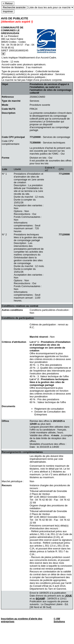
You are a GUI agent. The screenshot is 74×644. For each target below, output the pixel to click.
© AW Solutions (59, 620)
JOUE (68, 596)
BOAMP (41, 599)
